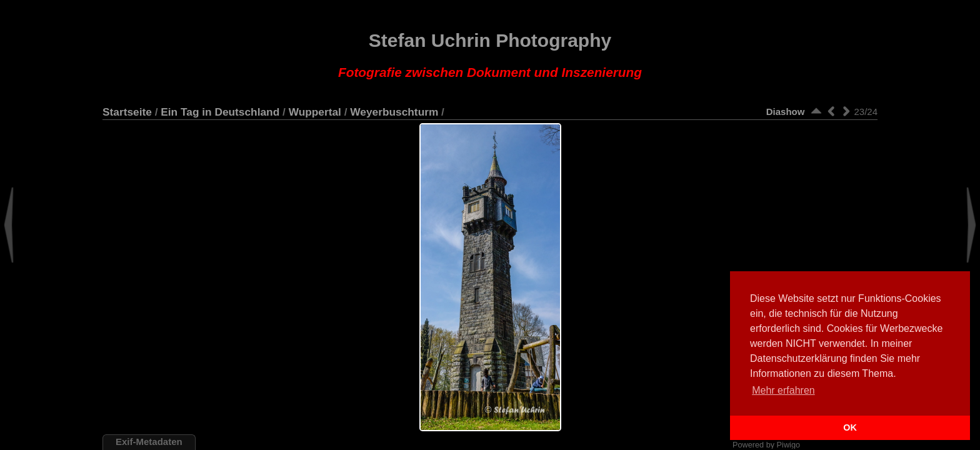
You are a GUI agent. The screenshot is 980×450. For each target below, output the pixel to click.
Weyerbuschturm (394, 112)
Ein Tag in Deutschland (220, 112)
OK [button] (850, 427)
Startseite (127, 112)
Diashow (786, 112)
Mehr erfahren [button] (783, 390)
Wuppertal (315, 112)
